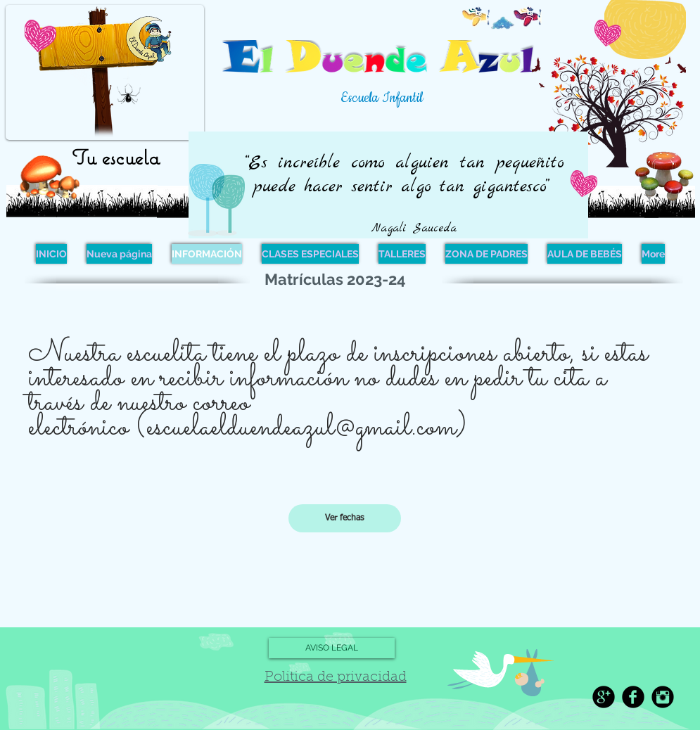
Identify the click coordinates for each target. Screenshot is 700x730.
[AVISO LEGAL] (332, 648)
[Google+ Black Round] (604, 697)
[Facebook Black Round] (633, 697)
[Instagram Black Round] (663, 697)
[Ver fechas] (345, 518)
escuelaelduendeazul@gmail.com (301, 428)
